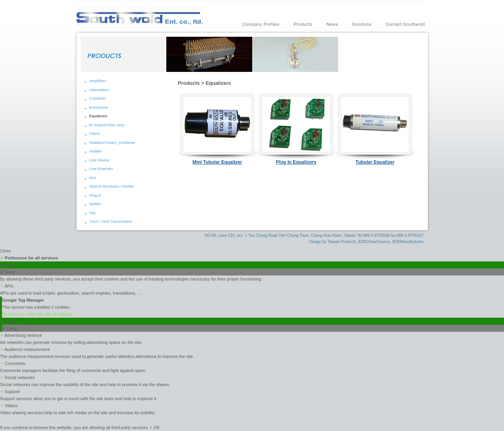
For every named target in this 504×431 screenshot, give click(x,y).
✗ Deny (7, 272)
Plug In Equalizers (296, 162)
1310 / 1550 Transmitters (111, 221)
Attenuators (99, 90)
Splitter (95, 204)
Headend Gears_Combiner (112, 142)
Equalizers (98, 116)
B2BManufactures (408, 242)
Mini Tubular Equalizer (217, 162)
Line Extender (101, 169)
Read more (13, 314)
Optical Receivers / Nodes (112, 186)
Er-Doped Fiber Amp (107, 125)
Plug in (95, 195)
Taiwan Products (342, 242)
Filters (95, 133)
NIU (93, 178)
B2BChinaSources (374, 242)
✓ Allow (7, 265)
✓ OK (155, 427)
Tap (93, 213)
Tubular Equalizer (375, 162)
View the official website (50, 314)
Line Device (100, 160)
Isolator (96, 151)
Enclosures (99, 107)
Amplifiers (98, 81)
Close (5, 251)
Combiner (98, 98)
